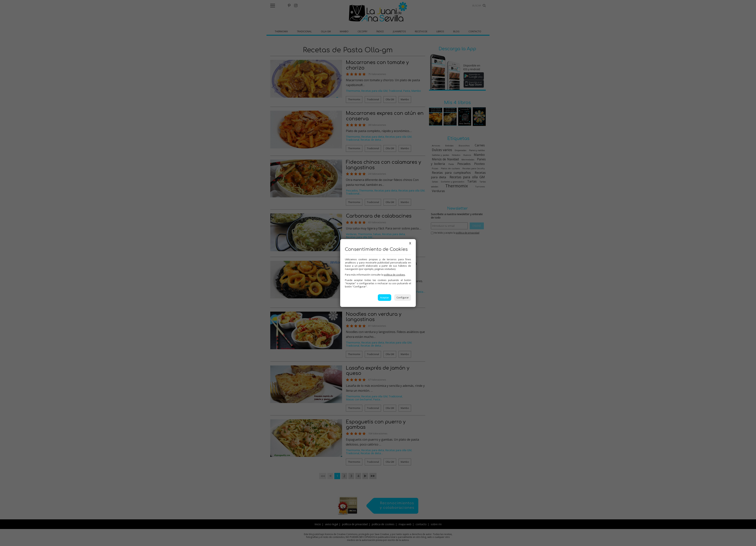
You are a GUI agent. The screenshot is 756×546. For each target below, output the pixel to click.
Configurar (403, 297)
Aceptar (385, 297)
